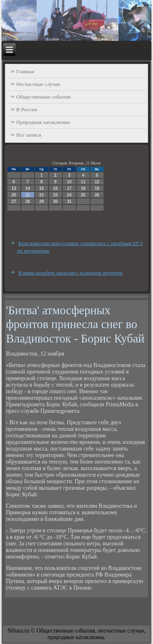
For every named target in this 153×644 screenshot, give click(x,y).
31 (69, 202)
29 (41, 202)
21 (28, 195)
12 (97, 182)
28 (28, 202)
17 (69, 188)
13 (14, 188)
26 (97, 195)
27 (14, 202)
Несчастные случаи (38, 84)
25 (83, 195)
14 (28, 188)
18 (83, 188)
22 (41, 195)
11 (83, 182)
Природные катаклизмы (43, 122)
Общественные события (43, 97)
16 (55, 188)
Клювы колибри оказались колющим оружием (70, 273)
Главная (25, 71)
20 (14, 195)
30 (55, 202)
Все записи (29, 135)
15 (41, 188)
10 (69, 182)
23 (55, 195)
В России (27, 109)
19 (97, 188)
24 (69, 195)
